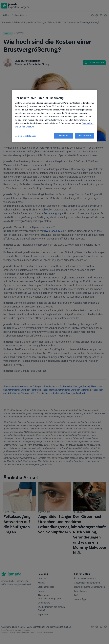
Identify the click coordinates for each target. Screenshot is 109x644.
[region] (54, 116)
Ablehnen (63, 136)
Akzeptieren (85, 136)
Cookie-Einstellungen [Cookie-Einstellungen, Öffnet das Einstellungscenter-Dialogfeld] (26, 136)
